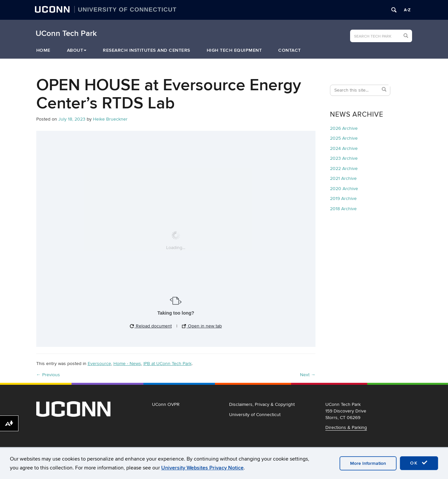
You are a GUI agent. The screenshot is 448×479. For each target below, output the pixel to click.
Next (308, 375)
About (77, 50)
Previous (48, 375)
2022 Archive (344, 169)
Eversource (99, 364)
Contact (290, 50)
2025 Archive (344, 138)
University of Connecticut (255, 415)
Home (43, 50)
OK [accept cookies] (419, 463)
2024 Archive (344, 148)
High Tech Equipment (234, 50)
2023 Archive (344, 158)
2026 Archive (344, 128)
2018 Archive (343, 209)
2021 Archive (343, 178)
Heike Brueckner (110, 119)
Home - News (127, 364)
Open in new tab (202, 326)
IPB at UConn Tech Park (167, 364)
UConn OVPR (166, 404)
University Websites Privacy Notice (202, 468)
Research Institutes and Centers (147, 50)
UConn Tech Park (66, 34)
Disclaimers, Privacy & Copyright (262, 404)
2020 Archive (344, 189)
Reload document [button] (151, 326)
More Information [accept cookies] (368, 463)
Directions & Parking (346, 427)
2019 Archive (343, 198)
